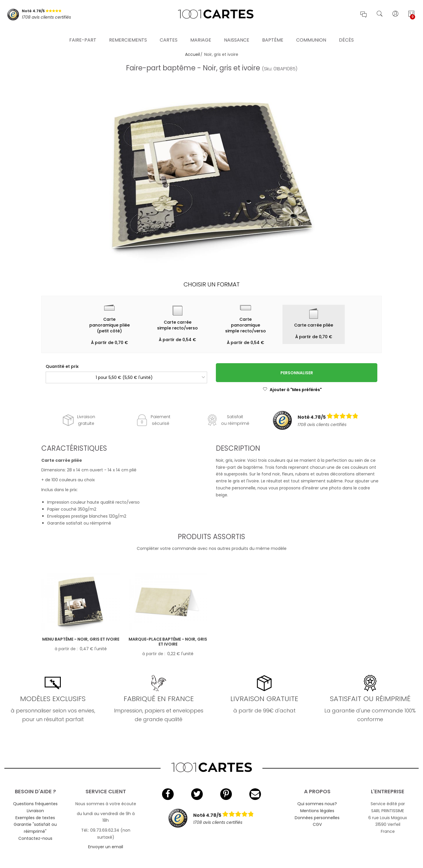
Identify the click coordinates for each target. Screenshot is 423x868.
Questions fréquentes (35, 804)
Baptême (273, 33)
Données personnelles (317, 818)
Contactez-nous (35, 838)
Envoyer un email (106, 847)
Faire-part (83, 33)
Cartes (169, 33)
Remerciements (128, 33)
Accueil (192, 54)
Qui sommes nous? (317, 804)
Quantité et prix (62, 366)
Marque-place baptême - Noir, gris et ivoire (168, 642)
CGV (317, 824)
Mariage (201, 33)
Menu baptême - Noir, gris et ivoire (81, 639)
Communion (311, 33)
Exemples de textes (35, 818)
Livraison (35, 811)
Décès (346, 33)
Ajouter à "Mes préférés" (292, 390)
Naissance (237, 33)
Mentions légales (317, 811)
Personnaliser (297, 373)
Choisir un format (212, 284)
